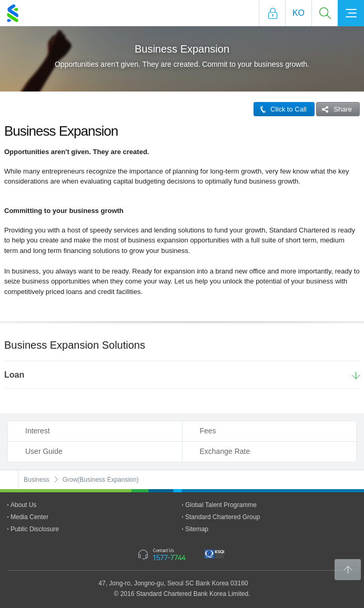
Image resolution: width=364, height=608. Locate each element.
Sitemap (197, 529)
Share (334, 109)
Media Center (29, 517)
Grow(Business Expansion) (101, 480)
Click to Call (280, 109)
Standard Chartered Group (223, 517)
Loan (14, 375)
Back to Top (348, 570)
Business (37, 480)
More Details (356, 376)
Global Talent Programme (221, 505)
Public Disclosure (35, 529)
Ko (299, 13)
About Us (23, 505)
